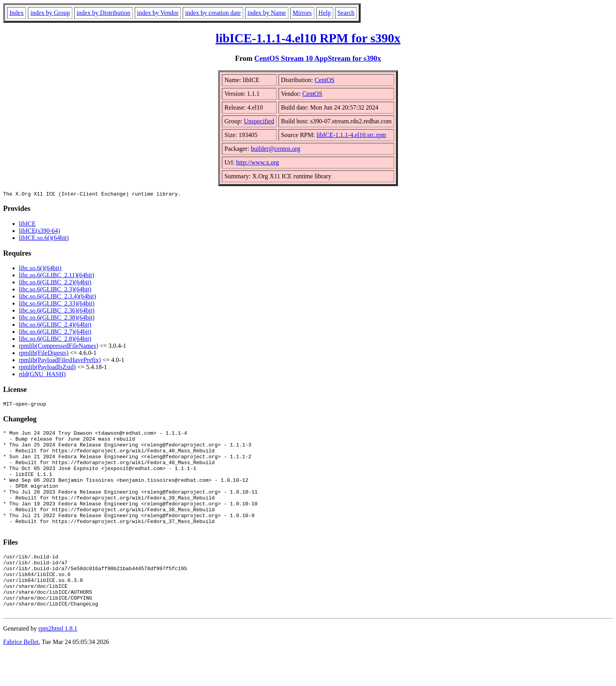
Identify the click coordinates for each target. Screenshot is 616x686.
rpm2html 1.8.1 (58, 663)
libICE (27, 225)
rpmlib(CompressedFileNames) (59, 347)
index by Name (267, 13)
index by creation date (213, 13)
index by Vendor (158, 13)
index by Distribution (104, 13)
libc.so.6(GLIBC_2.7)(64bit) (55, 333)
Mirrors (302, 13)
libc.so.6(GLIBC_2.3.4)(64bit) (57, 297)
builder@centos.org (275, 149)
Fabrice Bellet (21, 676)
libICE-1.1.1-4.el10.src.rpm (351, 135)
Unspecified (259, 121)
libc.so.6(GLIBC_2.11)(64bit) (57, 276)
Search (346, 13)
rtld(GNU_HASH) (42, 375)
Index (16, 13)
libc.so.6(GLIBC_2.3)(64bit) (55, 290)
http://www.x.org (258, 162)
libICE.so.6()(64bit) (44, 239)
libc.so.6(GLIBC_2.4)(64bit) (55, 326)
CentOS (325, 80)
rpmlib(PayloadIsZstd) (47, 368)
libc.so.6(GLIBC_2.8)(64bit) (55, 340)
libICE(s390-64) (39, 232)
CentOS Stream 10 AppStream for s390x (318, 58)
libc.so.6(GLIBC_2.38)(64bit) (57, 319)
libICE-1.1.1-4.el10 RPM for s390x (308, 38)
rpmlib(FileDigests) (44, 354)
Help (325, 13)
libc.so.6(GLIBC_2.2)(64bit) (55, 283)
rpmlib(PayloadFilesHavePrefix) (60, 361)
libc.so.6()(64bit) (40, 269)
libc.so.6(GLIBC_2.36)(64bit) (57, 312)
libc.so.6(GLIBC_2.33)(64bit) (57, 305)
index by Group (50, 13)
